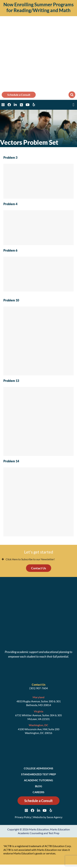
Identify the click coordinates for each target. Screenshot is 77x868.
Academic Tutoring (38, 780)
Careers (38, 792)
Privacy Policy (23, 817)
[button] (72, 95)
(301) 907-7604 (38, 688)
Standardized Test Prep (38, 774)
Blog (39, 786)
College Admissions (38, 768)
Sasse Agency (55, 817)
